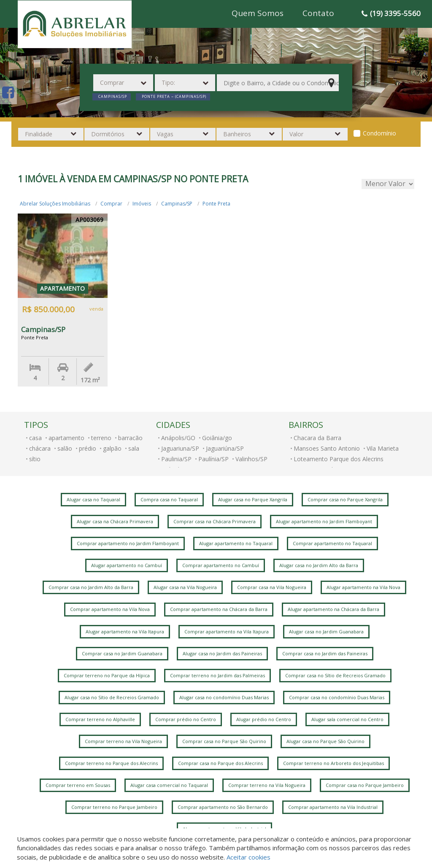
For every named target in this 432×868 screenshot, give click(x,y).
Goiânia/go (217, 438)
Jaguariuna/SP (180, 448)
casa (35, 438)
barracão (130, 438)
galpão (112, 448)
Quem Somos (258, 13)
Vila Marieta (383, 448)
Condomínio (379, 133)
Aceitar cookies (248, 857)
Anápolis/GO (178, 438)
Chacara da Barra (317, 438)
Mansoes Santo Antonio (327, 448)
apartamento (66, 438)
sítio (35, 459)
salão (65, 448)
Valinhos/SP (251, 459)
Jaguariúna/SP (225, 448)
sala (134, 448)
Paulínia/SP (213, 459)
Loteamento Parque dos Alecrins (339, 459)
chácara (40, 448)
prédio (88, 448)
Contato (318, 13)
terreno (101, 438)
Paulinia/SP (176, 459)
